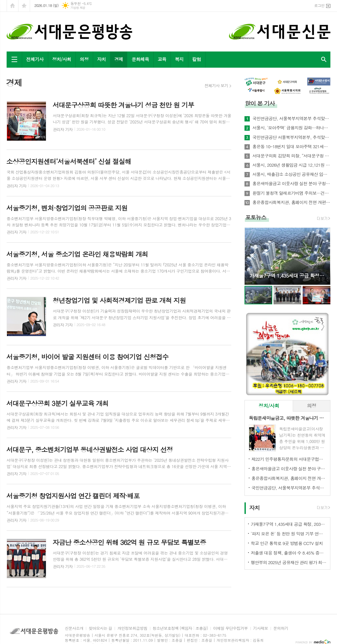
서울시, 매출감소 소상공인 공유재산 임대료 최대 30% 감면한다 (291, 174)
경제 (119, 59)
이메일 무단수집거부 (230, 628)
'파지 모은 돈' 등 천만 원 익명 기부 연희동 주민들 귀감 (289, 534)
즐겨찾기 (24, 6)
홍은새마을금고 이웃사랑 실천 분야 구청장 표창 (291, 184)
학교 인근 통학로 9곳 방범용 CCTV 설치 (287, 543)
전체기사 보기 (216, 85)
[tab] (269, 406)
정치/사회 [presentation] (269, 406)
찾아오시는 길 (100, 628)
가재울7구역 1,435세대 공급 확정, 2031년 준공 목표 (289, 524)
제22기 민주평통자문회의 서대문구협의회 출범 (289, 459)
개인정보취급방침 (132, 628)
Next (322, 256)
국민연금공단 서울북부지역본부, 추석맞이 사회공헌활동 (291, 137)
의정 (84, 59)
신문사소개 (74, 628)
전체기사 (35, 59)
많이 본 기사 (260, 103)
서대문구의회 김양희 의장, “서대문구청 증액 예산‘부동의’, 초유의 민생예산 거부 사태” (291, 156)
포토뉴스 (256, 217)
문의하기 (281, 628)
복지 (179, 59)
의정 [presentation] (312, 406)
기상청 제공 (78, 8)
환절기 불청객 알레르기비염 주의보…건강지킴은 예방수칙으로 (291, 193)
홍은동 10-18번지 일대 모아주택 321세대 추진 (291, 147)
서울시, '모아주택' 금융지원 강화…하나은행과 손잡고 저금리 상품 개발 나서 (291, 128)
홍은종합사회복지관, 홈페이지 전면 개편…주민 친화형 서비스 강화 (291, 202)
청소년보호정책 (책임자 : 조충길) (180, 628)
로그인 (319, 5)
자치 (101, 59)
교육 (162, 59)
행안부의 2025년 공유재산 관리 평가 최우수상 (289, 562)
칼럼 (197, 59)
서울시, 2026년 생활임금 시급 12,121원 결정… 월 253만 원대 (291, 165)
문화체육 (140, 59)
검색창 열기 (324, 60)
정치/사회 (62, 59)
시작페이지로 (13, 6)
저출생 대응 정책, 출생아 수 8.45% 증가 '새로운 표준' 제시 (289, 553)
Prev (253, 256)
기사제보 (261, 628)
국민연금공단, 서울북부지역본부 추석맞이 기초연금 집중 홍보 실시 (291, 119)
